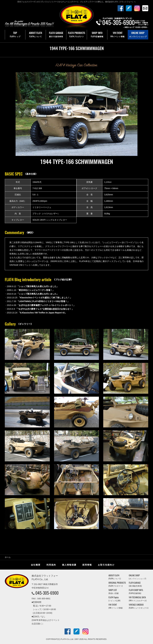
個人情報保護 (69, 565)
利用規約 (51, 565)
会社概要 (36, 565)
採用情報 (87, 565)
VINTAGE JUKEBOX (139, 606)
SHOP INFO (97, 35)
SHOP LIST (113, 591)
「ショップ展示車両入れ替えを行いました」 (38, 286)
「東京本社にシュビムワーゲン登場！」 (36, 290)
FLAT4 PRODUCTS (76, 35)
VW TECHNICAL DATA (138, 599)
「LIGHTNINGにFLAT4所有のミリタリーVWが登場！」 (43, 301)
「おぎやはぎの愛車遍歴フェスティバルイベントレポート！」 (46, 305)
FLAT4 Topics (114, 599)
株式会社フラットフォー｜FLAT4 (76, 17)
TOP (15, 35)
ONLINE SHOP (138, 35)
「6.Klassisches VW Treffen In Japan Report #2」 (42, 313)
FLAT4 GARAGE (56, 35)
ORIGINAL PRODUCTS (117, 584)
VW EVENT (118, 35)
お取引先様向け (106, 565)
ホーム (8, 557)
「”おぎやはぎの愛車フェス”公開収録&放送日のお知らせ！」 (45, 309)
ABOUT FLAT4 (36, 35)
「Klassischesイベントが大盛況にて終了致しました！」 (45, 298)
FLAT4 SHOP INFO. (136, 591)
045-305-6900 (47, 593)
